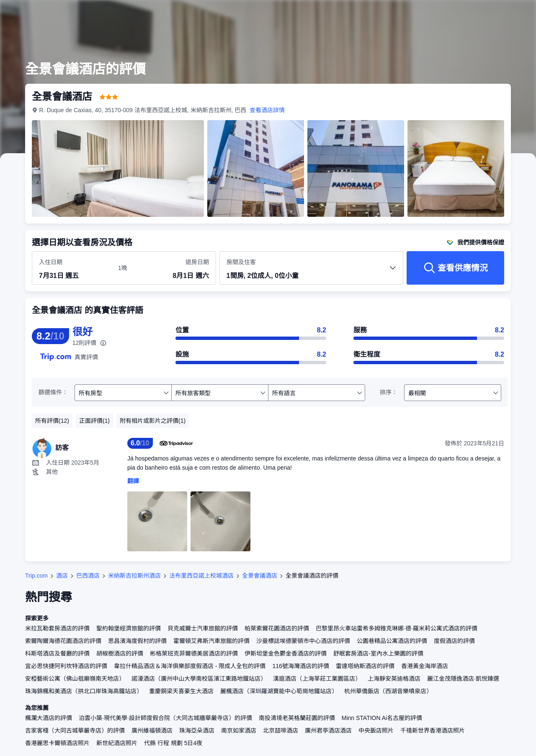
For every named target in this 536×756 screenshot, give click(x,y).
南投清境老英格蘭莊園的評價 (297, 718)
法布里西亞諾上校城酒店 (201, 576)
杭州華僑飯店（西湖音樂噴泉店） (388, 691)
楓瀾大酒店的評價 (49, 718)
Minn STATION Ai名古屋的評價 (382, 718)
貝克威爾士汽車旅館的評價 (203, 628)
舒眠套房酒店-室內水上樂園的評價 (378, 653)
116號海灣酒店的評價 (300, 666)
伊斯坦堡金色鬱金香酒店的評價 (286, 653)
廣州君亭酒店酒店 (328, 730)
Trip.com (36, 576)
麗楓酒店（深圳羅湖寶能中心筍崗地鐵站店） (279, 691)
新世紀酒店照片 (117, 743)
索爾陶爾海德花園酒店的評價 (63, 641)
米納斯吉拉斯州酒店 (134, 576)
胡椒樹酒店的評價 (120, 653)
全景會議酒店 (260, 576)
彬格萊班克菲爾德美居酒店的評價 (194, 653)
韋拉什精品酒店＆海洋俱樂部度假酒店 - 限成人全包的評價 (190, 666)
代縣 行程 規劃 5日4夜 (173, 743)
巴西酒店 (88, 576)
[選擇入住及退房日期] (73, 268)
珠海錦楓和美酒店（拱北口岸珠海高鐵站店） (84, 691)
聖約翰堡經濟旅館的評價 (129, 628)
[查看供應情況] (455, 268)
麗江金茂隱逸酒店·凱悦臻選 (463, 679)
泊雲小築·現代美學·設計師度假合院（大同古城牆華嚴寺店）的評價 (165, 718)
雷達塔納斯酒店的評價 (365, 666)
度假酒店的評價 (454, 641)
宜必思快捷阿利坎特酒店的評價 (66, 666)
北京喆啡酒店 (281, 730)
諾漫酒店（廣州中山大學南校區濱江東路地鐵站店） (199, 679)
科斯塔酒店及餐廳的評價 (57, 653)
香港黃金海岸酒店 (425, 666)
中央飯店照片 (376, 730)
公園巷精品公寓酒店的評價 (392, 641)
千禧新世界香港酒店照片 (433, 730)
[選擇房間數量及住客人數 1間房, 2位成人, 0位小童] (312, 272)
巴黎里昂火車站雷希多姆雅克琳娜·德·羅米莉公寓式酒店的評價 (397, 628)
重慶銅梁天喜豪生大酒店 (181, 691)
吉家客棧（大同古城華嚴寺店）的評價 (75, 730)
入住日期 (51, 262)
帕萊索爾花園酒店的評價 (277, 628)
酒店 (62, 576)
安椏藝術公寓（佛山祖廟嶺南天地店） (75, 679)
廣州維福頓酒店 (152, 730)
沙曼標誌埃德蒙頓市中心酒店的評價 (303, 641)
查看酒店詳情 (268, 110)
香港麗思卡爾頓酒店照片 (57, 743)
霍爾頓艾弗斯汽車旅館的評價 (211, 641)
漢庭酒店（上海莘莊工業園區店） (317, 679)
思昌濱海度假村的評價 (137, 641)
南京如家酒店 (239, 730)
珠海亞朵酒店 (197, 730)
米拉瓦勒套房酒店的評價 (57, 628)
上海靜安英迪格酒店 (394, 679)
